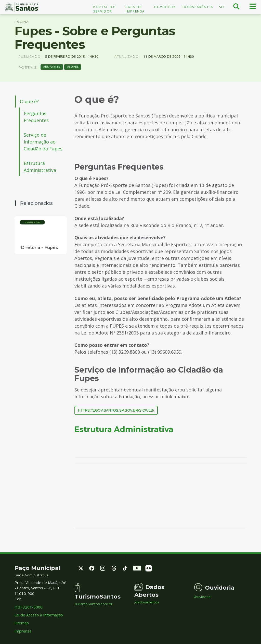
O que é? (29, 101)
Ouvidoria (165, 7)
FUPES (74, 67)
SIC (222, 7)
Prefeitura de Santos (22, 7)
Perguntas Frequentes (36, 117)
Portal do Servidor (105, 9)
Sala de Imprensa (135, 9)
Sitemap (22, 623)
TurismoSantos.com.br (93, 604)
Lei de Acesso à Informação (39, 615)
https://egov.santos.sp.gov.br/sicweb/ (116, 410)
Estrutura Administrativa (40, 167)
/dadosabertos (147, 602)
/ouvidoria (202, 597)
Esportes (53, 67)
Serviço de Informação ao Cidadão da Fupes (43, 142)
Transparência (198, 7)
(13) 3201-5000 (29, 607)
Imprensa (23, 631)
